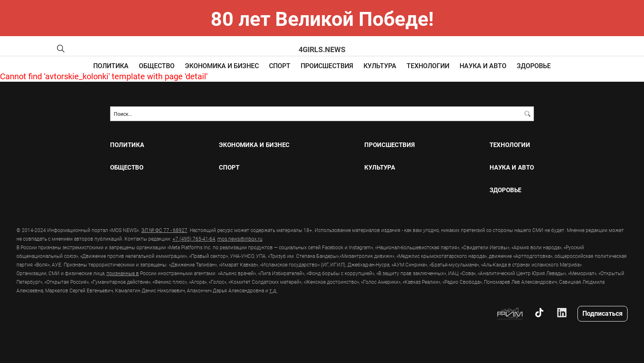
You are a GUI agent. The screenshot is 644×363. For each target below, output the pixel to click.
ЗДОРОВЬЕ (534, 65)
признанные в (123, 273)
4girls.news (322, 49)
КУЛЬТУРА (380, 65)
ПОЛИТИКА (111, 65)
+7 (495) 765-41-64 (194, 239)
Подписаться (603, 313)
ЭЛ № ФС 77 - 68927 (164, 230)
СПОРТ (280, 65)
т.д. (273, 290)
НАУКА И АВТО (483, 65)
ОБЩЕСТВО (157, 65)
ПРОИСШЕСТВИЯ (327, 65)
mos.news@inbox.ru (240, 239)
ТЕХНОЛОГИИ (428, 65)
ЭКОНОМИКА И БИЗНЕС (222, 65)
